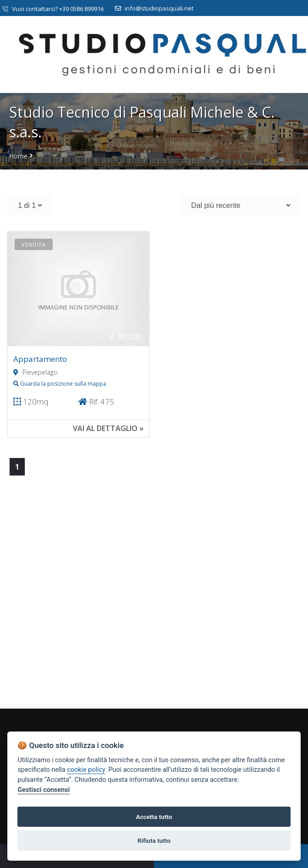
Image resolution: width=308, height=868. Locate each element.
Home (18, 156)
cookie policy (86, 770)
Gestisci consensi (44, 790)
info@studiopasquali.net (154, 8)
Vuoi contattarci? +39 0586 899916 (53, 9)
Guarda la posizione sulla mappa (60, 384)
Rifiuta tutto (154, 841)
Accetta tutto (154, 817)
